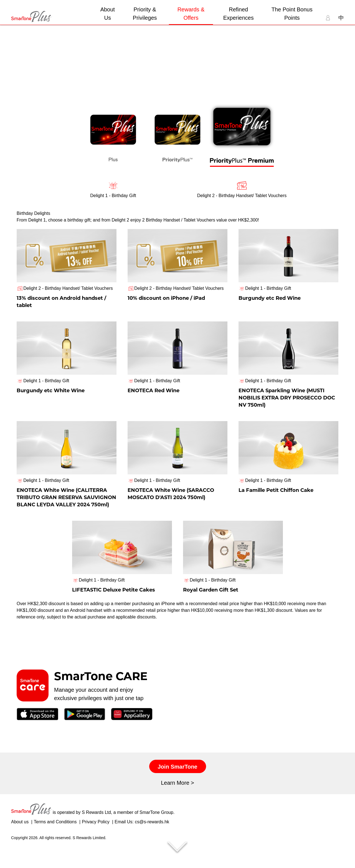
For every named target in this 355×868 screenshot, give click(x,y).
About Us (108, 14)
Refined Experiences (239, 14)
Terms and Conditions (55, 843)
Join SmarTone (178, 788)
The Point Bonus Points (292, 14)
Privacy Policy (96, 843)
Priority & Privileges (145, 14)
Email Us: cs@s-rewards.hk (142, 843)
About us (20, 843)
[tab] (113, 138)
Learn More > (177, 804)
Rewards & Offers (191, 14)
